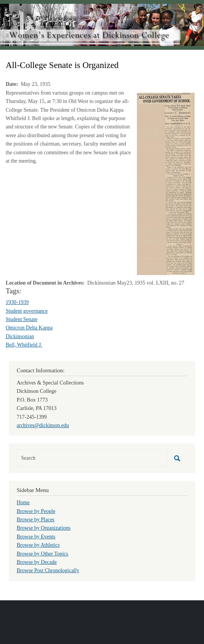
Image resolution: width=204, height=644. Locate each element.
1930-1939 (17, 302)
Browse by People (36, 511)
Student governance (27, 311)
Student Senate (22, 319)
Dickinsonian (20, 336)
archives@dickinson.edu (43, 425)
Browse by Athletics (38, 545)
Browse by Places (36, 520)
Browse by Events (36, 537)
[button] (166, 183)
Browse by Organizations (44, 528)
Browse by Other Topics (42, 554)
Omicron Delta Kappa (29, 328)
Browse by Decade (37, 562)
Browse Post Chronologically (48, 570)
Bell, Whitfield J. (24, 345)
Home (23, 502)
